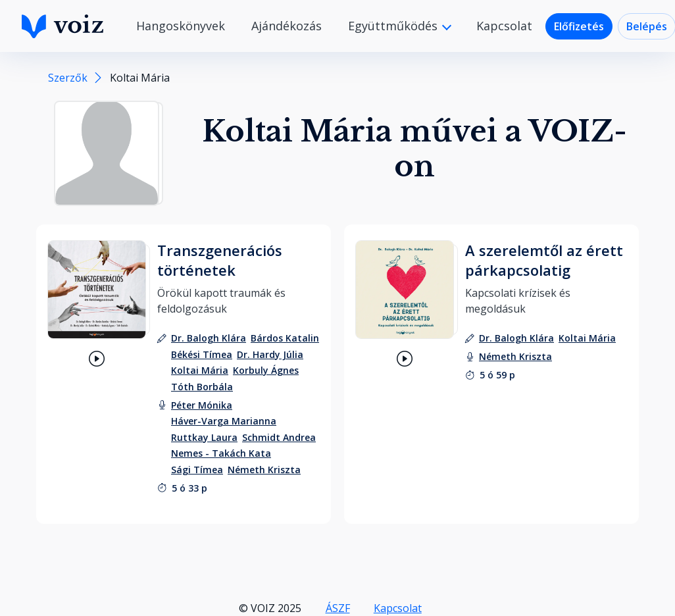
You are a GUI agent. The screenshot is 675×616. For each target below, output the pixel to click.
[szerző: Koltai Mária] (200, 370)
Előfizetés (579, 26)
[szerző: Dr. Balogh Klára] (209, 338)
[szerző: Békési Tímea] (202, 354)
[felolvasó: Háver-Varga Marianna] (224, 421)
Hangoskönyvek (181, 26)
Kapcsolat (504, 26)
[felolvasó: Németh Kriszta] (264, 470)
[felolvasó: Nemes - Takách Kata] (221, 453)
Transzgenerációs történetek (220, 260)
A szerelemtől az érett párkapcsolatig (544, 260)
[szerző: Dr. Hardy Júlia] (270, 354)
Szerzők (68, 78)
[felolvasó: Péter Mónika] (202, 405)
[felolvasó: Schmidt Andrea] (279, 437)
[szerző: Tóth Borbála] (202, 387)
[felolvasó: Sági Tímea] (197, 470)
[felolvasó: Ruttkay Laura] (204, 437)
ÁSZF (338, 608)
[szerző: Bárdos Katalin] (285, 338)
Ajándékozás (287, 26)
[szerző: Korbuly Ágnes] (266, 370)
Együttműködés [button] (394, 26)
